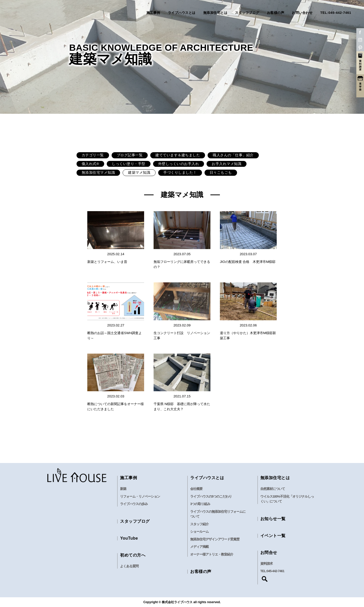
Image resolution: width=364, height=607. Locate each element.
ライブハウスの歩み (134, 504)
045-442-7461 (276, 571)
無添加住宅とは (215, 13)
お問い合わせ (302, 13)
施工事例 (153, 13)
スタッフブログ (247, 13)
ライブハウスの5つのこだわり (211, 496)
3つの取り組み (200, 504)
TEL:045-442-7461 (336, 13)
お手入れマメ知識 (227, 164)
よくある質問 (129, 566)
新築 (123, 489)
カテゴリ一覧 (93, 155)
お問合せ (269, 553)
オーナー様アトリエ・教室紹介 (212, 554)
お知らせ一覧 (273, 519)
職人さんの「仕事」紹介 (233, 155)
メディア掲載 (199, 547)
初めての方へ (133, 555)
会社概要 (196, 489)
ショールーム (199, 532)
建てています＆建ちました (178, 155)
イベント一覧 (273, 536)
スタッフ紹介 (199, 524)
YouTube (129, 538)
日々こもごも (221, 173)
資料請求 (266, 564)
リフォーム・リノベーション (140, 496)
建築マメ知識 (139, 173)
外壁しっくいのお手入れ (179, 164)
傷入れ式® (90, 164)
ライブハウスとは (182, 13)
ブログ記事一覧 (130, 155)
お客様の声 (276, 13)
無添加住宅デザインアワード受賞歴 (215, 539)
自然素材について (273, 489)
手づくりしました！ (180, 173)
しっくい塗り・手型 (129, 164)
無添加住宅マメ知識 (98, 173)
